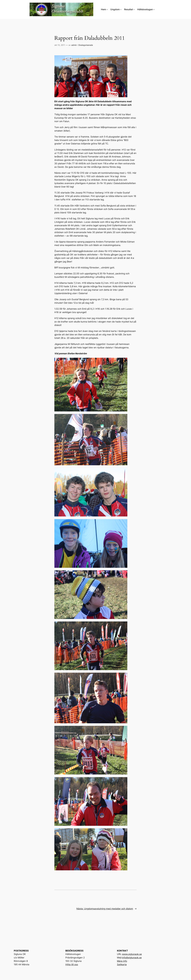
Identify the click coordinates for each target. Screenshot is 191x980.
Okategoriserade (86, 45)
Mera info (122, 961)
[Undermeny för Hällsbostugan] (154, 9)
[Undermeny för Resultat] (134, 9)
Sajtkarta (122, 964)
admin (74, 45)
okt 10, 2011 (60, 45)
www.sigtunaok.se (132, 954)
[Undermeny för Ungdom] (121, 9)
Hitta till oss (72, 964)
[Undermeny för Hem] (107, 9)
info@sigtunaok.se (132, 958)
